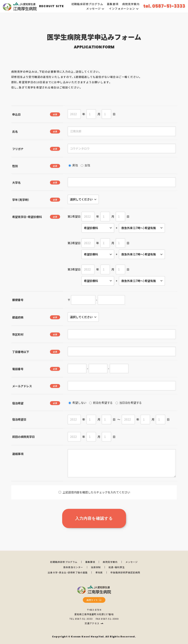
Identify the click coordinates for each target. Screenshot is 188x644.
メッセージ (96, 8)
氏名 (15, 131)
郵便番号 (18, 300)
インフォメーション (124, 8)
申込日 (16, 114)
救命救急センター (73, 567)
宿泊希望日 (19, 419)
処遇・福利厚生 (117, 567)
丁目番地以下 (21, 352)
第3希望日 (74, 269)
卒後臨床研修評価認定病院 (125, 572)
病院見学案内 (131, 4)
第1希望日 (74, 216)
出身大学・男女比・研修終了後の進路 (68, 572)
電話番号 (18, 369)
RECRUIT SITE (51, 6)
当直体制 (96, 567)
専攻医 (99, 572)
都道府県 (18, 317)
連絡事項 (18, 454)
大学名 (16, 183)
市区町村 (18, 334)
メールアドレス (22, 386)
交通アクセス (92, 623)
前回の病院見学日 (23, 437)
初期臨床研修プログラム (87, 4)
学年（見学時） (21, 200)
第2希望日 (74, 243)
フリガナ (18, 149)
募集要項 (113, 4)
